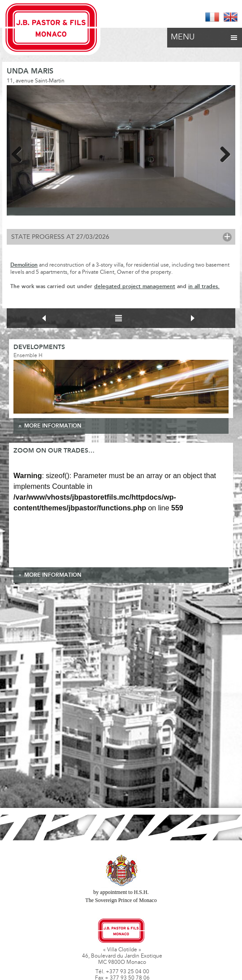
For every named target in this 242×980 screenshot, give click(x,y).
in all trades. (204, 287)
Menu (205, 35)
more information (53, 426)
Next (222, 153)
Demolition (24, 265)
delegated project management (135, 287)
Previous (20, 153)
